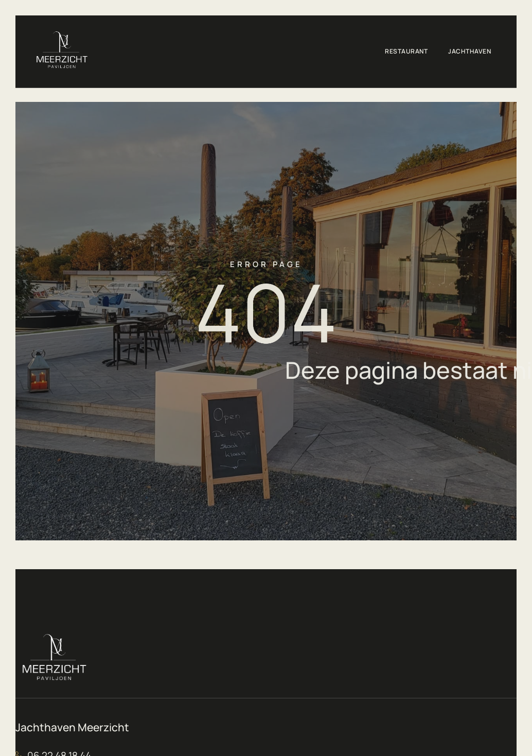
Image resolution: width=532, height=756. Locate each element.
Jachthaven (469, 51)
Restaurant (406, 51)
